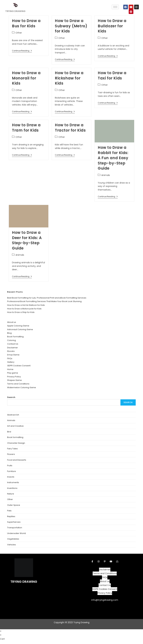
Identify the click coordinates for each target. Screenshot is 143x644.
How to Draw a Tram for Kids (26, 128)
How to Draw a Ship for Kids (21, 312)
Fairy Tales (12, 449)
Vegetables (13, 539)
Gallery (11, 362)
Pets (9, 511)
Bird (9, 432)
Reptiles (11, 516)
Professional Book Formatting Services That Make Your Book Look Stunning (44, 301)
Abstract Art (13, 415)
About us (12, 322)
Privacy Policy (14, 377)
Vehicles (12, 545)
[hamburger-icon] (115, 7)
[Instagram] (99, 561)
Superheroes (14, 522)
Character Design (16, 443)
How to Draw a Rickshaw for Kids (69, 78)
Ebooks (11, 351)
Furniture (12, 471)
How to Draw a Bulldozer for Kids (112, 26)
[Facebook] (92, 561)
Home (10, 369)
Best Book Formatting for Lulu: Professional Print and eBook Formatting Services (47, 298)
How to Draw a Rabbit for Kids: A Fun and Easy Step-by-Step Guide (113, 158)
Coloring (12, 340)
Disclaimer (13, 348)
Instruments (13, 482)
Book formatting (15, 437)
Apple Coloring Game (18, 326)
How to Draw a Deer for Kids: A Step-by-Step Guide (27, 240)
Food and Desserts (17, 460)
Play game (13, 373)
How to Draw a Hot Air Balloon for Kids (26, 305)
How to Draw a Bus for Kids (26, 23)
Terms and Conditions (18, 384)
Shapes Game (14, 380)
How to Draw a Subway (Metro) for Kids (71, 26)
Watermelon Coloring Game (22, 387)
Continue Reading (22, 51)
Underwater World (16, 533)
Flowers (11, 454)
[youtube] (111, 561)
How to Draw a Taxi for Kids (112, 75)
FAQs (10, 358)
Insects (11, 477)
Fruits (10, 466)
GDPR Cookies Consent (19, 366)
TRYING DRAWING (24, 582)
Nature (11, 494)
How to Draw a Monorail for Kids (26, 78)
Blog (9, 333)
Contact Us (13, 344)
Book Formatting (15, 337)
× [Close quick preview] (1, 631)
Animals (106, 175)
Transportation (15, 528)
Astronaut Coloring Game (20, 329)
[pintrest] (105, 561)
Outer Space (14, 505)
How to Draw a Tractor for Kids (70, 128)
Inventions (12, 488)
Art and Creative (15, 426)
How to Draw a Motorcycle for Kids (24, 309)
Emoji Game (13, 355)
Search (11, 397)
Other (19, 33)
